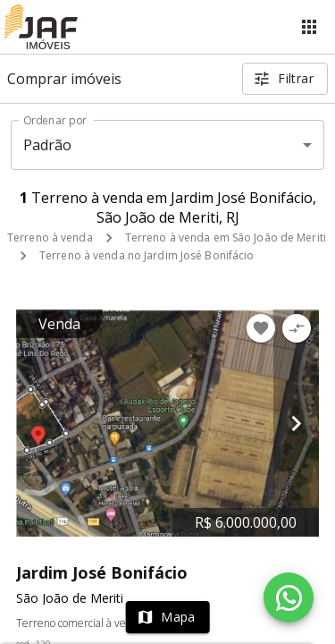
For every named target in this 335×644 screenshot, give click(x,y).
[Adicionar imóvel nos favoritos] (261, 328)
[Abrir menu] (309, 27)
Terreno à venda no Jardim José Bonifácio (147, 255)
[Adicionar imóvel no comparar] (297, 328)
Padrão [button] (48, 145)
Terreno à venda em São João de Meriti (226, 237)
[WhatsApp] (289, 597)
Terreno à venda (50, 237)
